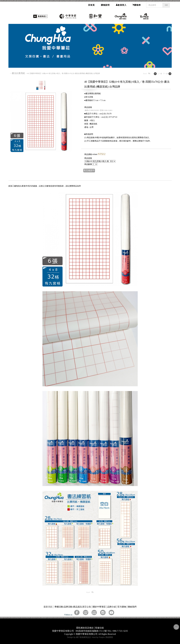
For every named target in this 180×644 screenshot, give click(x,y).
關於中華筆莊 (99, 607)
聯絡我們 (132, 607)
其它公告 (87, 607)
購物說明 (105, 4)
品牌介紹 (112, 607)
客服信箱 (99, 628)
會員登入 (121, 4)
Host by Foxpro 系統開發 (102, 637)
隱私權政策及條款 (85, 628)
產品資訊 (77, 607)
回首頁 (91, 4)
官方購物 (122, 607)
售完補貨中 (89, 170)
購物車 (137, 4)
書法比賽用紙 (19, 73)
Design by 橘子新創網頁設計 (79, 637)
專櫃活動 (59, 607)
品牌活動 (68, 607)
